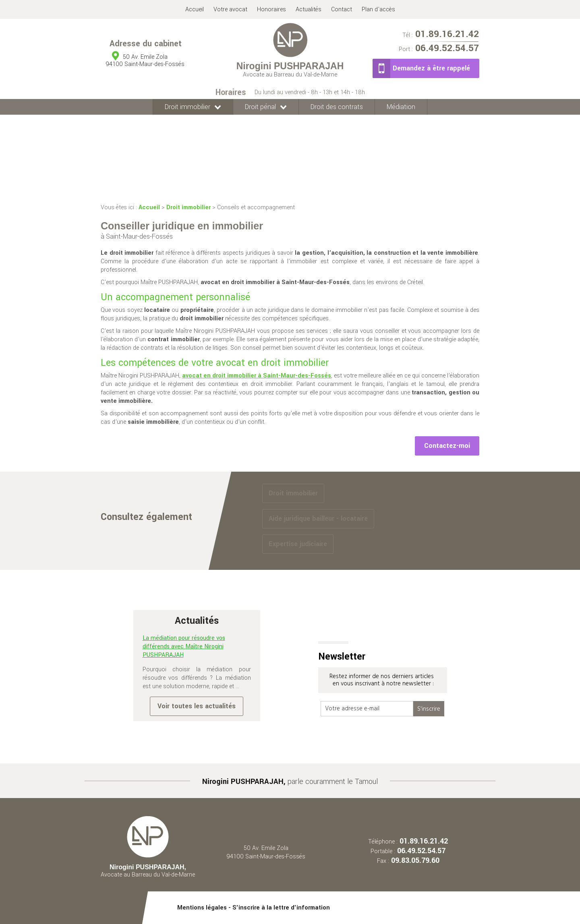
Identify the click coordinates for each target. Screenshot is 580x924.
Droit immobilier (187, 107)
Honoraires (271, 9)
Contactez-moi (447, 446)
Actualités (309, 9)
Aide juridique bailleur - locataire (318, 519)
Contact (342, 9)
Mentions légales (202, 908)
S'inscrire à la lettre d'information (281, 908)
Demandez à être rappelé (431, 68)
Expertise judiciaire (298, 544)
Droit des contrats (337, 107)
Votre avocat (230, 9)
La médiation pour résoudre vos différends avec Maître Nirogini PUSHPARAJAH (184, 647)
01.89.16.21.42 (441, 35)
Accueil (195, 9)
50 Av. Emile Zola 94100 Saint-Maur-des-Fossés (266, 852)
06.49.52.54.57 (439, 49)
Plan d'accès (378, 9)
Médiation (401, 107)
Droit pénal (260, 107)
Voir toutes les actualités (197, 706)
